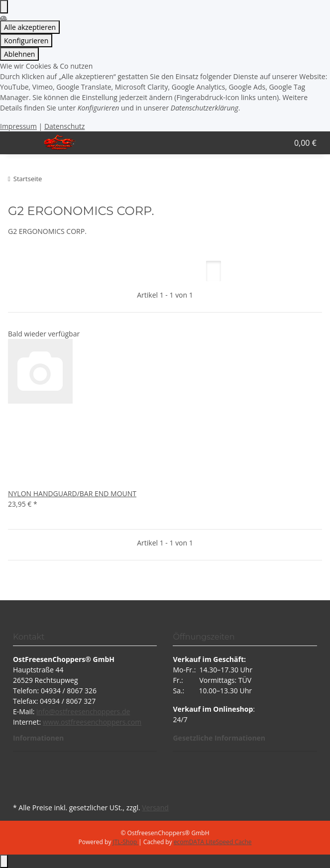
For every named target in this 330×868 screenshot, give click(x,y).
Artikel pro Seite (145, 271)
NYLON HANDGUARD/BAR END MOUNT (72, 493)
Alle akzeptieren (30, 27)
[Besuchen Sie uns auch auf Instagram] (21, 789)
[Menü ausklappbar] (20, 143)
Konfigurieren (26, 41)
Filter (26, 271)
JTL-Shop (126, 842)
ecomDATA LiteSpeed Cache (213, 842)
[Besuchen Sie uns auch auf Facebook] (21, 765)
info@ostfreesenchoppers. (79, 711)
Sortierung (74, 271)
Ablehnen (19, 54)
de (126, 711)
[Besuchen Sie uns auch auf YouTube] (21, 777)
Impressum (18, 126)
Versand (155, 808)
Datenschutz (64, 126)
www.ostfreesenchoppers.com (92, 722)
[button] (262, 143)
